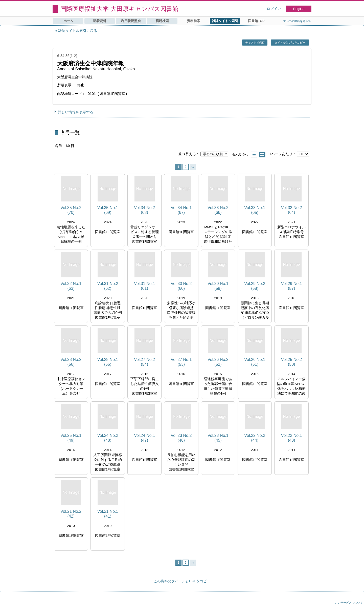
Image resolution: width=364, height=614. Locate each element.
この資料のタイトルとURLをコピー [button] (182, 581)
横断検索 (162, 21)
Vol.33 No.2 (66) (218, 210)
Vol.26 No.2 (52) (218, 362)
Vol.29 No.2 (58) (255, 286)
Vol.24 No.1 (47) (144, 438)
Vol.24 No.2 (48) (108, 438)
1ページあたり (281, 154)
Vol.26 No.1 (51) (255, 362)
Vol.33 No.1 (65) (255, 210)
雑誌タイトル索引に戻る (78, 31)
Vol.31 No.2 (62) (108, 286)
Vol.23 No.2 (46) (181, 438)
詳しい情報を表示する (76, 112)
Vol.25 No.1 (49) (71, 438)
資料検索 (194, 21)
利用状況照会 (131, 21)
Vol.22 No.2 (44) (255, 438)
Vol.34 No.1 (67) (181, 210)
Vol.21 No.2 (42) (71, 514)
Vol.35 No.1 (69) (108, 210)
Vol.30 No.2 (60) (181, 286)
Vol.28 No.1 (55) (108, 362)
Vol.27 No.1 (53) (181, 362)
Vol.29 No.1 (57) (292, 286)
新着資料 (100, 21)
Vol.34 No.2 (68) (144, 210)
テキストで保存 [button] (255, 43)
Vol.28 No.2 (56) (71, 362)
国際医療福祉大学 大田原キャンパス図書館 (119, 9)
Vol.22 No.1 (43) (292, 438)
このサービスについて (349, 603)
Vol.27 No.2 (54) (144, 362)
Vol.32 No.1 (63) (71, 286)
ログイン (274, 9)
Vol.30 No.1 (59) (218, 286)
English (299, 9)
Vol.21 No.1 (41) (108, 514)
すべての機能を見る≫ (297, 21)
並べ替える (187, 154)
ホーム (68, 21)
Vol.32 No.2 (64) (292, 210)
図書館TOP (256, 21)
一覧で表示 (254, 155)
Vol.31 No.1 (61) (144, 286)
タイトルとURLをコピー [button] (290, 43)
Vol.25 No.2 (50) (292, 362)
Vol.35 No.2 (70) (71, 210)
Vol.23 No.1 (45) (218, 438)
